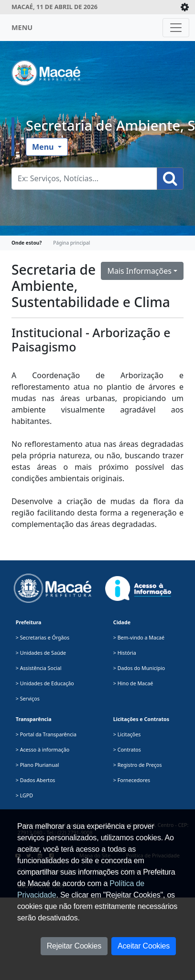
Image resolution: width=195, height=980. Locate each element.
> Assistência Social (39, 668)
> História (125, 653)
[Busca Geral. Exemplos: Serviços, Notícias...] (84, 179)
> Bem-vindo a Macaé (139, 638)
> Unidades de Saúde (41, 653)
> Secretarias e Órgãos (43, 638)
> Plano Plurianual (38, 765)
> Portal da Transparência (46, 734)
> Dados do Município (139, 668)
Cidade (122, 622)
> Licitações (127, 734)
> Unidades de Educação (45, 683)
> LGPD (24, 795)
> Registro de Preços (138, 765)
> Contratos (127, 750)
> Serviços (28, 699)
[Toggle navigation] (176, 28)
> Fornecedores (132, 780)
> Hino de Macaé (133, 683)
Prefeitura (29, 622)
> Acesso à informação (43, 750)
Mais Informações (139, 271)
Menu (44, 147)
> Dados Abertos (36, 780)
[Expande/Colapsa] (185, 7)
